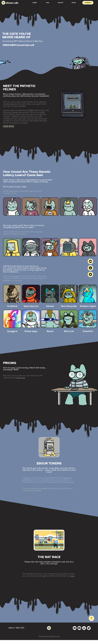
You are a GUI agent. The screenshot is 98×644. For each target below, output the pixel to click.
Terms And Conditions (49, 637)
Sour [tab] (74, 3)
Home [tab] (35, 3)
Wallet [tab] (61, 3)
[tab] (89, 3)
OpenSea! (21, 378)
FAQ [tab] (48, 3)
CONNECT (88, 3)
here (72, 576)
